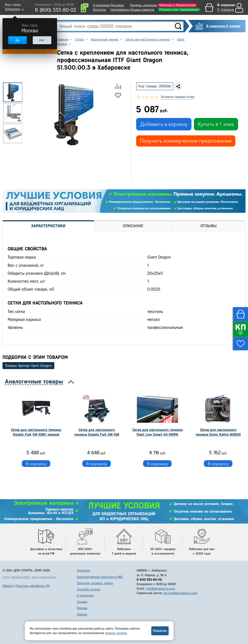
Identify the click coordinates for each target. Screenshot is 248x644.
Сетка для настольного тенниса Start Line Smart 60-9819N (157, 432)
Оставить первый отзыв (178, 97)
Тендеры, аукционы (143, 5)
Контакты (99, 10)
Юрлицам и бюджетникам (177, 5)
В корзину (36, 464)
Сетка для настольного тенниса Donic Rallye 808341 (218, 432)
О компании (101, 5)
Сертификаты (120, 10)
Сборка (82, 614)
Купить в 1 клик (216, 124)
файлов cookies (116, 633)
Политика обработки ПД (33, 586)
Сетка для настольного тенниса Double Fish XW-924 (97, 432)
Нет (42, 40)
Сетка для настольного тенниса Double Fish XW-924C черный (36, 432)
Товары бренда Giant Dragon (28, 366)
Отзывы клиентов (142, 10)
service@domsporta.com (180, 593)
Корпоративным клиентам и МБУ (100, 577)
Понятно (160, 631)
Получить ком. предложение (179, 10)
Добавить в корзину (164, 124)
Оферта (8, 586)
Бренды (82, 608)
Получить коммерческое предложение (186, 141)
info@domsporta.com (160, 588)
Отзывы (82, 602)
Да (17, 40)
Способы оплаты (89, 589)
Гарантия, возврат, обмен (95, 583)
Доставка (117, 5)
